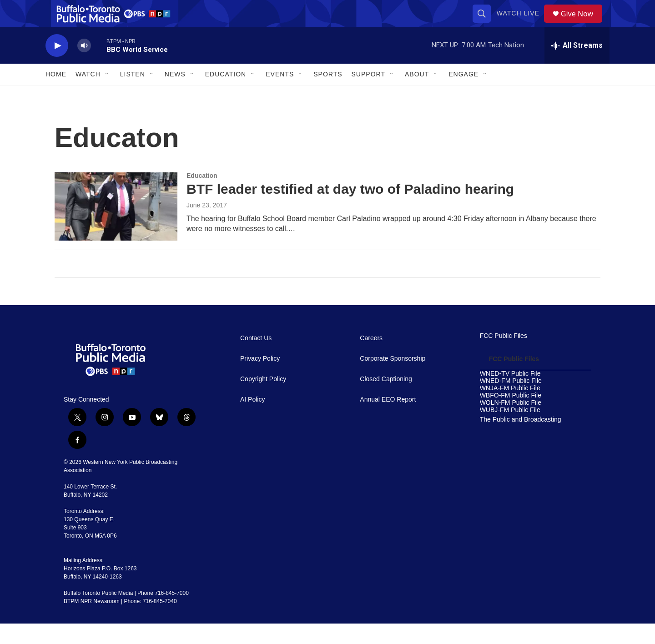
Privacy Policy (260, 379)
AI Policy (252, 420)
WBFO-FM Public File (511, 416)
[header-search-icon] (485, 24)
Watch (88, 95)
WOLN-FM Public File (511, 423)
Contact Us (256, 359)
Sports (328, 95)
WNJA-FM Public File (510, 409)
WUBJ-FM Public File (510, 430)
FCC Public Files (504, 356)
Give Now (582, 24)
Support (368, 95)
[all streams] (577, 66)
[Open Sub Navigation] (107, 95)
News (175, 95)
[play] (57, 66)
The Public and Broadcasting (521, 440)
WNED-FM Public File (511, 401)
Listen (133, 95)
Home (56, 95)
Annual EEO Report (388, 420)
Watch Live (521, 24)
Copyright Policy (263, 400)
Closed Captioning (386, 400)
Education (202, 196)
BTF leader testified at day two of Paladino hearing (350, 209)
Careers (371, 359)
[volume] (84, 66)
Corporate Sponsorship (393, 379)
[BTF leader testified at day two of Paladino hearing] (116, 227)
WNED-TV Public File (510, 394)
